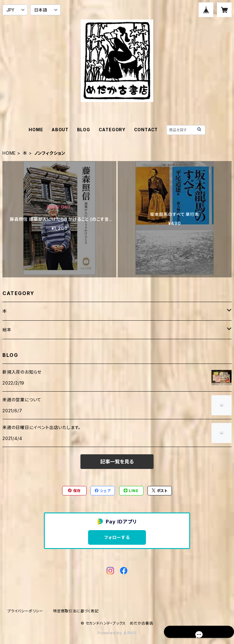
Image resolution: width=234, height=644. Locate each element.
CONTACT (146, 130)
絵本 (7, 330)
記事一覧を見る (117, 462)
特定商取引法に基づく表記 (76, 611)
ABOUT (60, 130)
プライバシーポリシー (25, 611)
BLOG (84, 130)
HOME (36, 130)
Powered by (117, 633)
